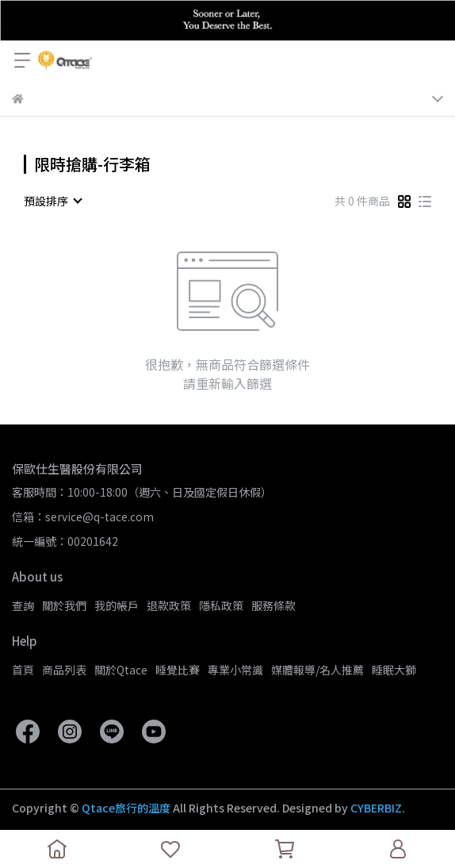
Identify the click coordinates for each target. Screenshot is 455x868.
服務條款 (273, 605)
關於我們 (64, 605)
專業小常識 (235, 670)
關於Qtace (121, 670)
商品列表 (64, 670)
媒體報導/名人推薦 (317, 670)
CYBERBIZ (376, 808)
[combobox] (52, 201)
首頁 (23, 670)
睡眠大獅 (394, 670)
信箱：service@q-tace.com (83, 517)
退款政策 (169, 605)
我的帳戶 (117, 605)
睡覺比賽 (178, 670)
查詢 (23, 605)
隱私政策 (221, 605)
